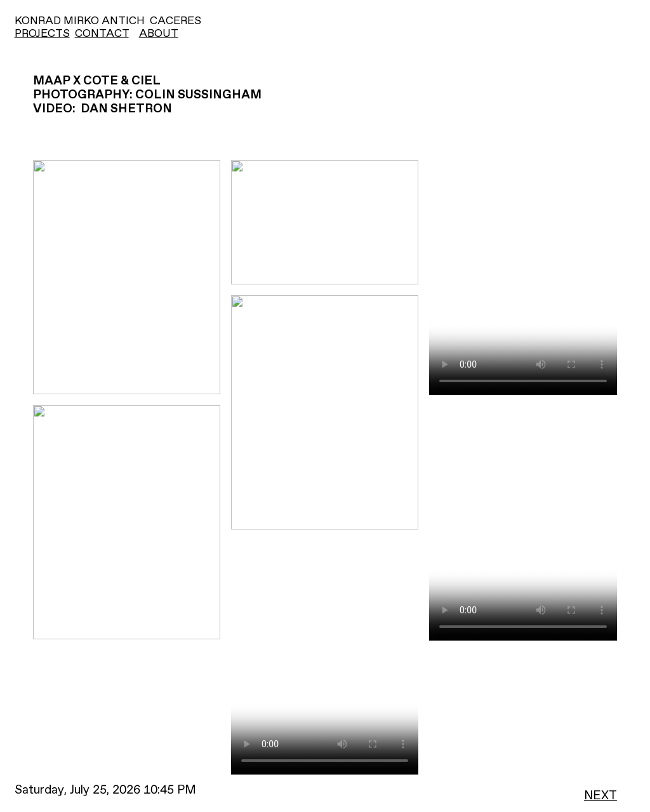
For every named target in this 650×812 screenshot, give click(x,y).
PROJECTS (42, 34)
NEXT (600, 796)
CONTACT (102, 34)
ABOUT (159, 34)
